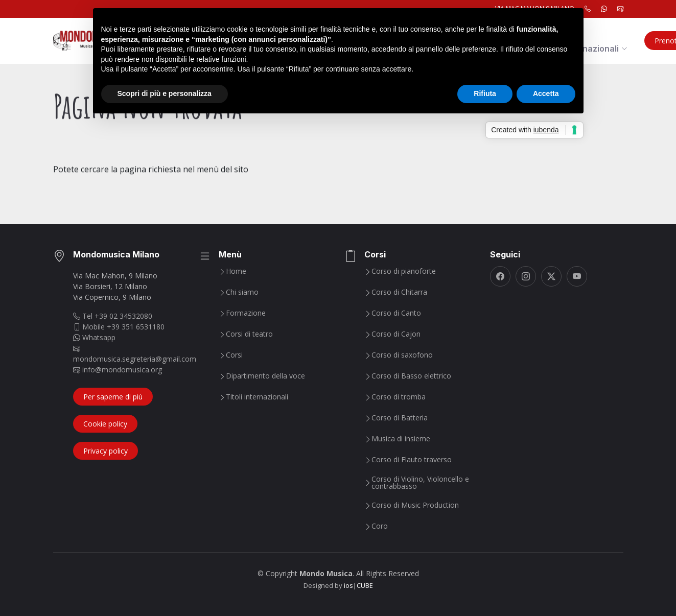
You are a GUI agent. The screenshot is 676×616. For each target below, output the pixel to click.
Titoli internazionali (257, 397)
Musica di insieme (401, 439)
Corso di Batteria (400, 418)
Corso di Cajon (396, 334)
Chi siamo (242, 292)
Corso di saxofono (402, 355)
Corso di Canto (396, 313)
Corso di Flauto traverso (412, 460)
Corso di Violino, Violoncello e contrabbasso (420, 483)
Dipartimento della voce (265, 376)
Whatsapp (94, 337)
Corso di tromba (399, 397)
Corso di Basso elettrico (411, 376)
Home (236, 271)
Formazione (246, 313)
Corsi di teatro (249, 334)
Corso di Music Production (415, 505)
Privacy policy (106, 451)
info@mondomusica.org (118, 370)
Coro (380, 526)
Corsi (234, 355)
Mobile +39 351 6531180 (119, 327)
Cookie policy (105, 424)
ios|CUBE (358, 585)
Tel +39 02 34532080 (113, 316)
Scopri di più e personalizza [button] (165, 93)
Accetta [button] (546, 93)
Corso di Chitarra (399, 292)
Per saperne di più (113, 397)
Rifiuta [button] (485, 93)
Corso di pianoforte (404, 271)
